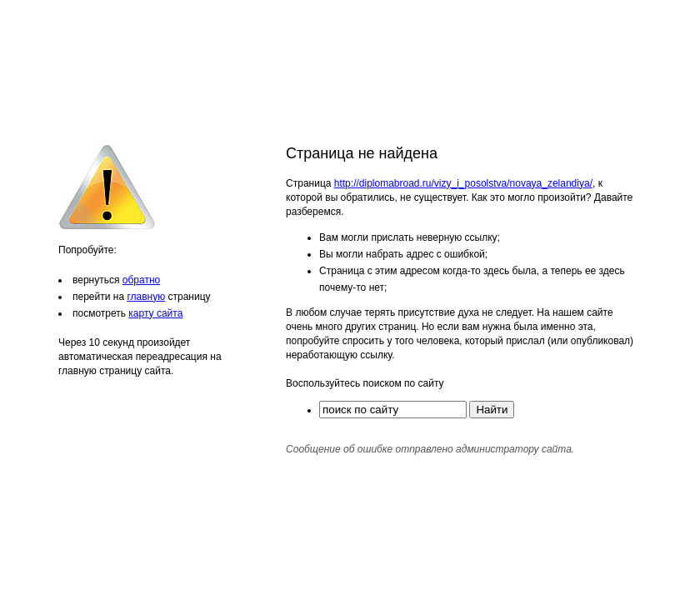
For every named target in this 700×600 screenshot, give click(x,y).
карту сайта (155, 313)
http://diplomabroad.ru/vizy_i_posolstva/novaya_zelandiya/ (463, 183)
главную (146, 297)
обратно (141, 280)
